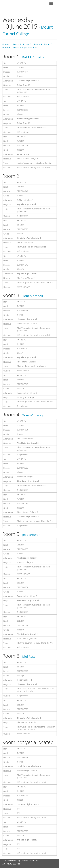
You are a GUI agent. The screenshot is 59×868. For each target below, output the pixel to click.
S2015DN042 (23, 191)
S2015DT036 (23, 709)
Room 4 (38, 44)
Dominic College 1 (25, 562)
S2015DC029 (23, 671)
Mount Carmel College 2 (28, 512)
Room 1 (6, 44)
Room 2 (17, 44)
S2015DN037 (23, 549)
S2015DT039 (23, 503)
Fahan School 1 (24, 85)
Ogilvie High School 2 (27, 840)
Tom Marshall (33, 296)
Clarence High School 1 (28, 119)
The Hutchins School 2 (28, 443)
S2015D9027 (23, 796)
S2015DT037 (23, 625)
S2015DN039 (23, 430)
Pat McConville (33, 57)
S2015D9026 (23, 229)
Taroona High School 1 (28, 81)
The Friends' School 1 (26, 243)
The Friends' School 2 (26, 439)
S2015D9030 (23, 349)
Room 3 (27, 44)
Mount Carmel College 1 (28, 159)
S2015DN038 (23, 587)
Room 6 (6, 47)
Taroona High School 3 (27, 324)
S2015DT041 (23, 145)
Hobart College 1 (25, 680)
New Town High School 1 (29, 481)
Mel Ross (29, 656)
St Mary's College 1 (25, 200)
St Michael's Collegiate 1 (29, 238)
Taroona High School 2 (27, 393)
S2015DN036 (23, 757)
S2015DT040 (23, 384)
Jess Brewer (31, 535)
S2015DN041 (23, 72)
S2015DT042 (23, 265)
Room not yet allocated (25, 47)
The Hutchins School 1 (28, 319)
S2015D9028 (23, 110)
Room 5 (48, 44)
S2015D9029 (23, 468)
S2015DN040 (23, 311)
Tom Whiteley (33, 415)
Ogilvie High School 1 (27, 204)
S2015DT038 (23, 831)
